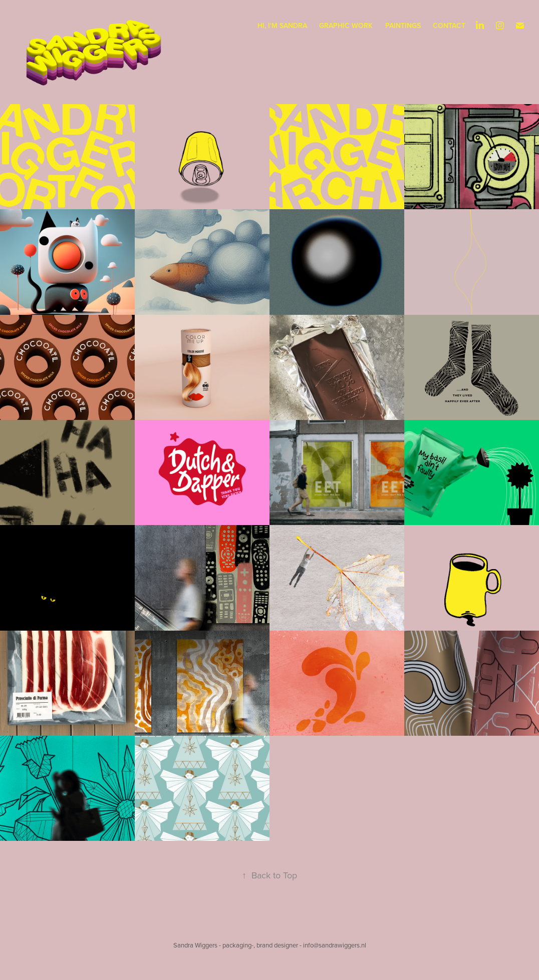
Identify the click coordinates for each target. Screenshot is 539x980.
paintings (403, 26)
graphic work (346, 26)
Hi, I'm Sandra (282, 26)
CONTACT (449, 26)
